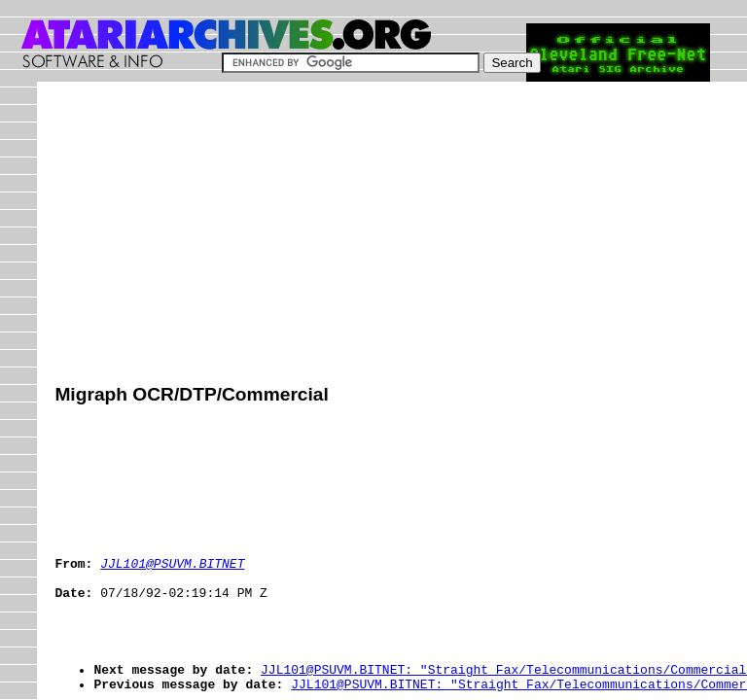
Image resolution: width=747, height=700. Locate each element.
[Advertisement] (400, 235)
